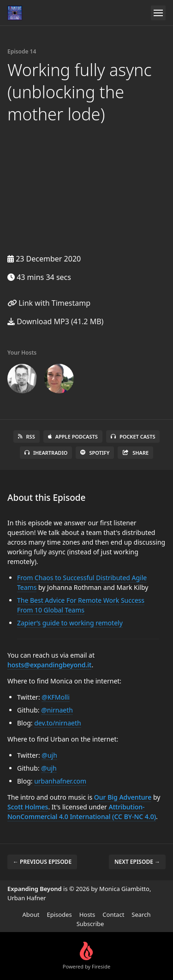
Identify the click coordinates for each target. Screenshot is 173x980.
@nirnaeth (57, 710)
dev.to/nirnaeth (57, 723)
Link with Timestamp (49, 303)
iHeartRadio (46, 453)
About (31, 915)
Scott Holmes (28, 807)
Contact (113, 915)
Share (135, 453)
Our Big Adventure (123, 797)
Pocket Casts (133, 437)
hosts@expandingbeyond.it (49, 665)
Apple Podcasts (73, 437)
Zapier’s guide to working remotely (70, 623)
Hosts (87, 915)
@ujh (49, 755)
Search (141, 915)
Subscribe (90, 924)
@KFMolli (56, 697)
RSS (27, 437)
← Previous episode (42, 862)
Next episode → (137, 862)
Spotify (95, 453)
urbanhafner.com (60, 781)
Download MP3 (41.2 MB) (55, 321)
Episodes (59, 915)
